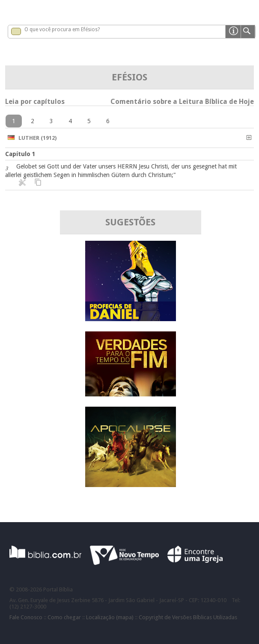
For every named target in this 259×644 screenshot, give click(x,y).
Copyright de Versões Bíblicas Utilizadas (188, 617)
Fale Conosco (26, 617)
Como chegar (64, 617)
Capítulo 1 (20, 154)
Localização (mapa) (110, 617)
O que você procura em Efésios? (62, 30)
